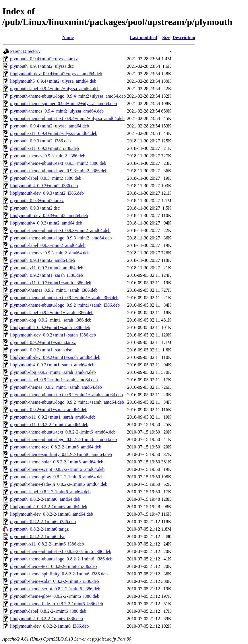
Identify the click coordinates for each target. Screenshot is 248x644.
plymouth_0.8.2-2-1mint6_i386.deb (43, 522)
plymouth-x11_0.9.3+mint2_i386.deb (44, 148)
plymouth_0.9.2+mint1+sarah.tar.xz (43, 342)
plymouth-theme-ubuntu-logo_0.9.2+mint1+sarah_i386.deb (65, 305)
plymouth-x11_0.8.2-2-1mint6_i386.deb (47, 544)
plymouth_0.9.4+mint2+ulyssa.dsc (42, 66)
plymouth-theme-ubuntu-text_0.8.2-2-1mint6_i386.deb (61, 551)
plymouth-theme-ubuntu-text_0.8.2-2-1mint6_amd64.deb (63, 432)
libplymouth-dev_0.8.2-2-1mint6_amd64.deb (52, 514)
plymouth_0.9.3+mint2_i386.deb (40, 141)
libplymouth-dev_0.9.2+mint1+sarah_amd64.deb (55, 357)
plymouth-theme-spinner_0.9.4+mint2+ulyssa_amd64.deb (63, 104)
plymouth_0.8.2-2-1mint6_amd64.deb (45, 499)
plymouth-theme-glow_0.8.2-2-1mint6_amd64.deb (57, 477)
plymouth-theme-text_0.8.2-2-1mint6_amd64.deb (56, 447)
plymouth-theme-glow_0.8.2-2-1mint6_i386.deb (55, 596)
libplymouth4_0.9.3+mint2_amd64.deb (46, 223)
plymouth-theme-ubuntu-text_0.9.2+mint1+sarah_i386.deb (64, 298)
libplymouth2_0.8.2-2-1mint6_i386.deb (46, 619)
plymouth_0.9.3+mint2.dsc (35, 208)
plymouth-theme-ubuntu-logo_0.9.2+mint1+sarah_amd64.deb (67, 402)
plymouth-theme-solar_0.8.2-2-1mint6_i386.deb (55, 581)
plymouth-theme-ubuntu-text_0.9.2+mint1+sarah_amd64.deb (66, 395)
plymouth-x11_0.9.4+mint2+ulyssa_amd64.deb (54, 133)
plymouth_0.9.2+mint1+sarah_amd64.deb (49, 410)
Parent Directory (25, 51)
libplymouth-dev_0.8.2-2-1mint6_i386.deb (49, 626)
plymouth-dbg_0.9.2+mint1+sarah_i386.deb (51, 320)
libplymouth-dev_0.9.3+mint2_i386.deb (47, 193)
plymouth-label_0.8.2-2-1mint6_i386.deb (48, 611)
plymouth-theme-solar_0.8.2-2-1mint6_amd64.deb (57, 462)
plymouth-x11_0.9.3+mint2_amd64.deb (47, 268)
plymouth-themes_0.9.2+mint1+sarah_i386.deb (54, 290)
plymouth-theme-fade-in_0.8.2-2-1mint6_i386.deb (57, 604)
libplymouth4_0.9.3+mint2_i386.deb (44, 186)
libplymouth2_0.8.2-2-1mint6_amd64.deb (49, 507)
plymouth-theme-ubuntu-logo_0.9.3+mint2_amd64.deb (61, 238)
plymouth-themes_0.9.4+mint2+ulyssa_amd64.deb (57, 111)
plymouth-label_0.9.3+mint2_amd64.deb (48, 245)
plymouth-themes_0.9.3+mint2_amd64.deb (50, 253)
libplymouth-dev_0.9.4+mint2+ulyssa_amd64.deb (56, 74)
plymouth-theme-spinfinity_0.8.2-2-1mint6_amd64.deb (61, 454)
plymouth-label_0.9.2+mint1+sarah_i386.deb (52, 313)
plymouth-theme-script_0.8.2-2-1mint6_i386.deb (55, 589)
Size (166, 37)
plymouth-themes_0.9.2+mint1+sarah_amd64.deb (56, 387)
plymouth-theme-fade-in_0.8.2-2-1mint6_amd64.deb (59, 484)
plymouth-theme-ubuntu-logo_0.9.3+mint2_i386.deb (59, 171)
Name (68, 37)
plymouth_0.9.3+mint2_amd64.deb (42, 260)
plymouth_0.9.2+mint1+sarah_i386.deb (46, 275)
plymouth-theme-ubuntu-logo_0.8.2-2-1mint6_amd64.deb (63, 439)
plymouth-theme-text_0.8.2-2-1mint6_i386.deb (54, 566)
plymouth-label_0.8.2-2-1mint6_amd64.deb (50, 492)
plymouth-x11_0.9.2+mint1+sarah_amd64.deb (53, 417)
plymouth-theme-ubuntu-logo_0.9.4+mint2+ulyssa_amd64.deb (68, 96)
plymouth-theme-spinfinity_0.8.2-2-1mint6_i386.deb (59, 574)
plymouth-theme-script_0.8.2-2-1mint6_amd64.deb (57, 469)
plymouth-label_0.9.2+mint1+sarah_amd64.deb (54, 380)
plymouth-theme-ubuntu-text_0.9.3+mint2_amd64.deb (60, 230)
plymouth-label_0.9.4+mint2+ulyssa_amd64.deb (55, 89)
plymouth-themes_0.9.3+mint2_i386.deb (48, 156)
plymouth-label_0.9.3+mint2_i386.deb (46, 178)
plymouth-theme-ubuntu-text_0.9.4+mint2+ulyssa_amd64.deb (67, 118)
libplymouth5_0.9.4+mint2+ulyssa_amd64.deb (53, 81)
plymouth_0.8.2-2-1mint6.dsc (37, 536)
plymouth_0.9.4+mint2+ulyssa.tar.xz (44, 59)
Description (184, 37)
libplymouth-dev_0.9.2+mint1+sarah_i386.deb (53, 335)
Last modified (144, 37)
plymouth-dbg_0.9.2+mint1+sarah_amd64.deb (53, 372)
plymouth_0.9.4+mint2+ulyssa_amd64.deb (50, 126)
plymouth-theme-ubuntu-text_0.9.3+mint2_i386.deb (58, 163)
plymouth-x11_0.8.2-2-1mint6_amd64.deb (49, 425)
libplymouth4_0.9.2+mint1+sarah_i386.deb (50, 327)
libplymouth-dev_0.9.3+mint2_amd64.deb (49, 215)
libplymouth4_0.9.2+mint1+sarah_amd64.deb (52, 365)
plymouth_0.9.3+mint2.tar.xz (37, 201)
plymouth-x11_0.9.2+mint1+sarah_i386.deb (51, 283)
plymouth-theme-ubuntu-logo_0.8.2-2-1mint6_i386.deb (61, 559)
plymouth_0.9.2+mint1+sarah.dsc (41, 350)
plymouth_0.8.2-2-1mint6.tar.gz (39, 529)
